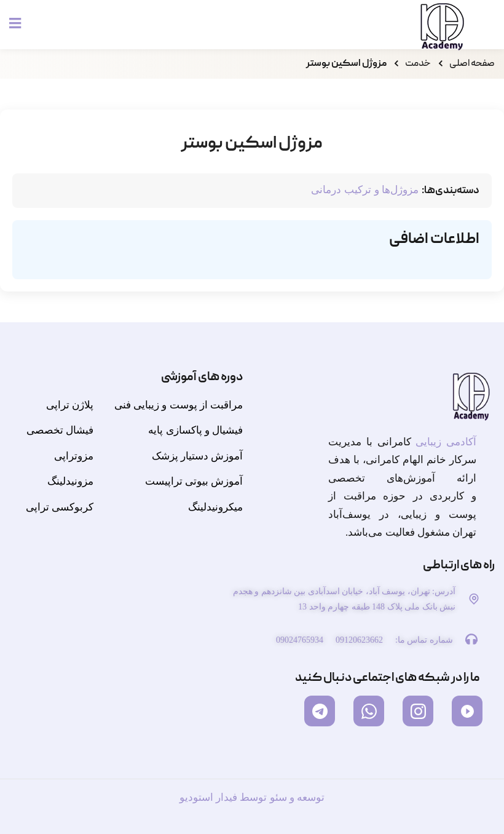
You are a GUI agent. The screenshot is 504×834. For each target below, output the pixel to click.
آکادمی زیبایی (446, 442)
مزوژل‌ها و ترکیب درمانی (365, 190)
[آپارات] (467, 711)
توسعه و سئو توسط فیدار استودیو (252, 797)
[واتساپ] (369, 711)
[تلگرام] (320, 711)
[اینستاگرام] (418, 711)
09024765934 (300, 640)
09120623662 (359, 640)
